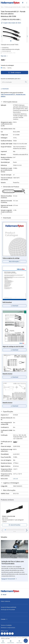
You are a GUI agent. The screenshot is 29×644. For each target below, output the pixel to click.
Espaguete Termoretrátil (8, 579)
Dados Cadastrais (5, 601)
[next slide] (27, 36)
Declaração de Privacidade (8, 610)
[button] (5, 530)
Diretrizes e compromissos (8, 628)
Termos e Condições (6, 625)
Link (14, 479)
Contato (3, 619)
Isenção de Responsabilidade (9, 607)
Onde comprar (16, 72)
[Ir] (23, 3)
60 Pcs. (10, 68)
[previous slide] (2, 36)
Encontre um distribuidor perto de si (11, 79)
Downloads (5, 89)
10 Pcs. (4, 68)
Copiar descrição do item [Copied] (11, 23)
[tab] (14, 102)
